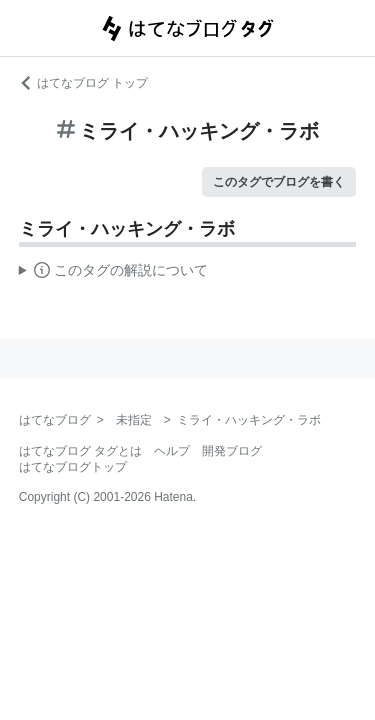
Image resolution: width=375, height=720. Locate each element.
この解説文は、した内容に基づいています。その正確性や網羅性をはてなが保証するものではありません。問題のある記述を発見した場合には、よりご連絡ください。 (113, 273)
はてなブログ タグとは (80, 451)
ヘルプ (172, 451)
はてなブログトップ (73, 467)
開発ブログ (232, 451)
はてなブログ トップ (83, 83)
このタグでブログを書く (279, 182)
